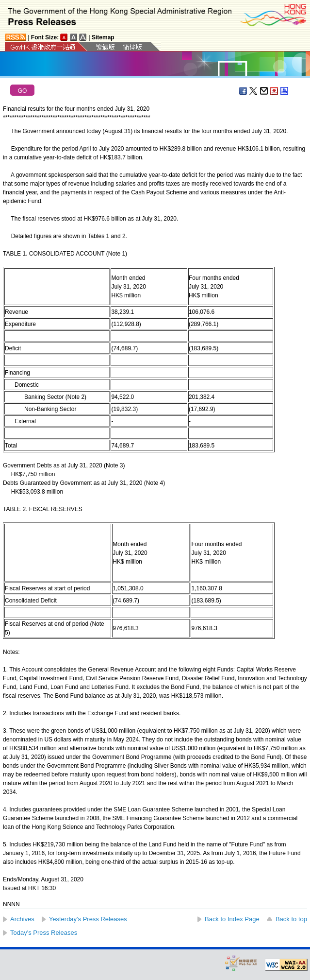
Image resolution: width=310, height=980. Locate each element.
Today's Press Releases (44, 933)
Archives (22, 919)
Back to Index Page (232, 919)
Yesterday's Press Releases (88, 919)
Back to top (291, 919)
